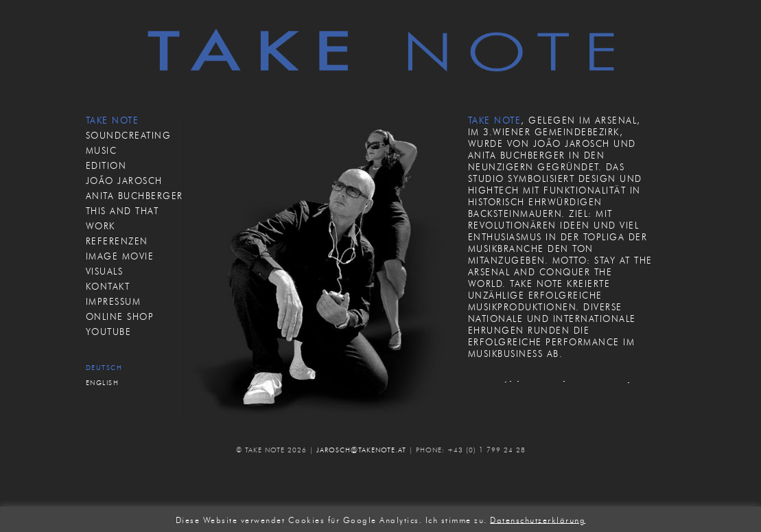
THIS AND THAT (122, 211)
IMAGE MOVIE (120, 256)
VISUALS (105, 271)
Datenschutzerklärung (538, 519)
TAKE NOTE (113, 120)
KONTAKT (108, 286)
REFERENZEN (117, 241)
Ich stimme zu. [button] (456, 519)
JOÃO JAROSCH (124, 181)
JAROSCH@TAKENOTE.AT (361, 450)
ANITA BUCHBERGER (134, 196)
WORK (101, 226)
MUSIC (102, 150)
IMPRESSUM (114, 301)
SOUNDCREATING (129, 135)
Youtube (109, 332)
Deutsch (104, 368)
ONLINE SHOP (120, 316)
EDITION (106, 165)
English (103, 383)
